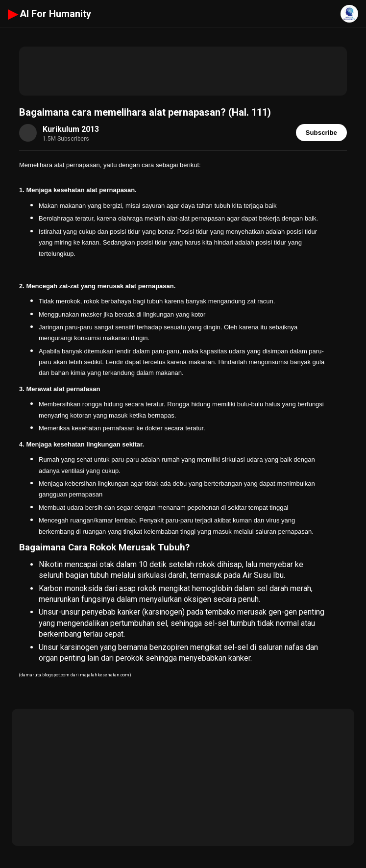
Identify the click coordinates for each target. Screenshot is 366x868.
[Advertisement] (183, 71)
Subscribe (321, 133)
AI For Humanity (49, 14)
